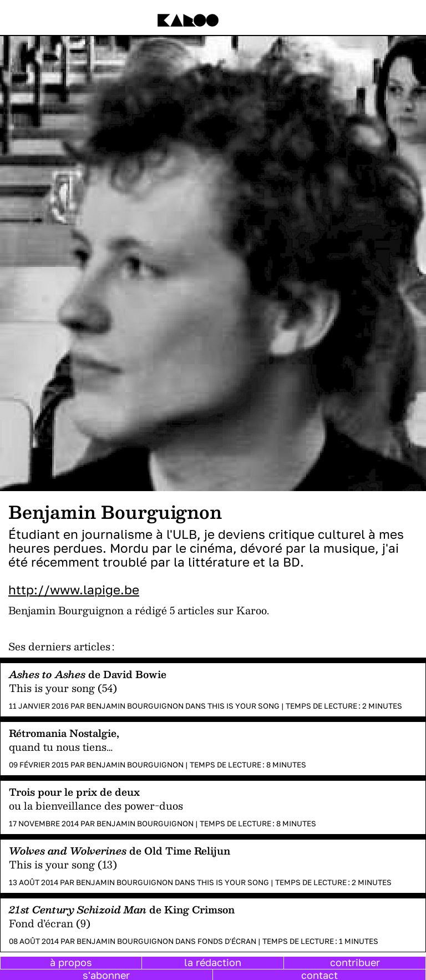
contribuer (355, 962)
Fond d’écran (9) (50, 923)
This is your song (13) (63, 864)
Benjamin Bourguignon (135, 706)
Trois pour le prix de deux (74, 792)
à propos (71, 962)
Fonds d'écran (227, 941)
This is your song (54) (63, 688)
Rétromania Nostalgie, (64, 733)
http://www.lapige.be (74, 590)
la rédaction (213, 962)
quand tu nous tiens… (61, 747)
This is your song (244, 706)
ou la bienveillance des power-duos (96, 805)
